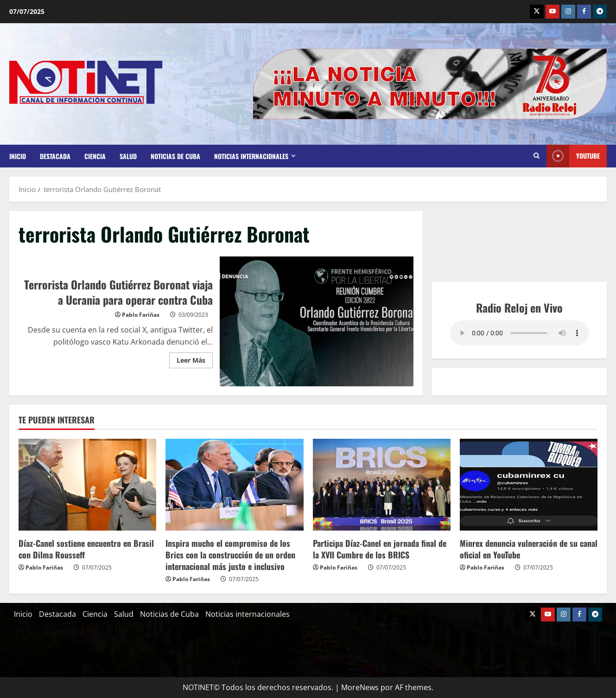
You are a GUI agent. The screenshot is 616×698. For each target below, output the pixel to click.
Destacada (55, 156)
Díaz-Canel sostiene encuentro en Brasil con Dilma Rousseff (86, 549)
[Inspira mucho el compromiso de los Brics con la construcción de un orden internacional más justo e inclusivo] (234, 485)
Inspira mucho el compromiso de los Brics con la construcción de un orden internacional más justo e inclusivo (230, 555)
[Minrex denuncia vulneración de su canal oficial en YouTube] (529, 485)
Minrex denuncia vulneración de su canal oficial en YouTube (529, 549)
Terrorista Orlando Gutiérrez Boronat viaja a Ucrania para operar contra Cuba (317, 321)
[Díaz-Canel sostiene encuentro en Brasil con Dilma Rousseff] (87, 485)
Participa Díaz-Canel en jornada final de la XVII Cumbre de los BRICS (380, 549)
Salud (128, 156)
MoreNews (360, 687)
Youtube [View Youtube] (573, 156)
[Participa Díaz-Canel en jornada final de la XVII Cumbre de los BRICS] (382, 485)
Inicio (18, 156)
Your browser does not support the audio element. (520, 333)
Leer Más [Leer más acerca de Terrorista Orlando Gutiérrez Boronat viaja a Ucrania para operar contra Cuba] (195, 359)
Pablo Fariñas (141, 315)
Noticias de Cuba (175, 156)
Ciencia (95, 156)
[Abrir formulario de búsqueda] (537, 156)
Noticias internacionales (251, 156)
